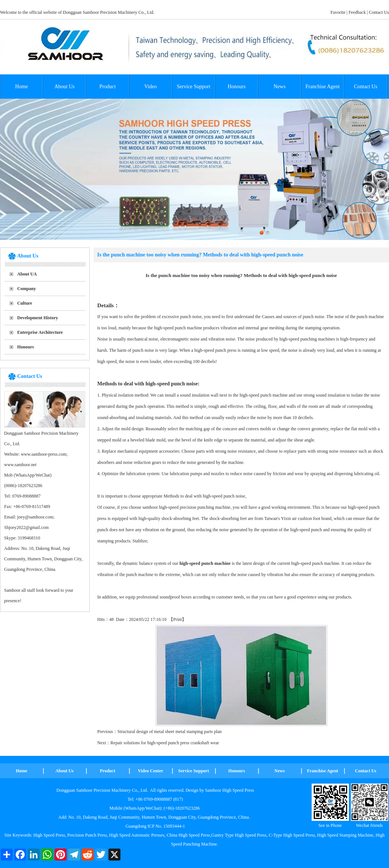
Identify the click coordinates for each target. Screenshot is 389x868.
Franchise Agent (323, 87)
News (280, 87)
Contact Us (379, 12)
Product (108, 87)
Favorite (338, 12)
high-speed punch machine (205, 563)
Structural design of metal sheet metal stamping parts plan (170, 732)
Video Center (151, 771)
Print (177, 619)
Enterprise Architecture (40, 332)
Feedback (357, 12)
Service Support (194, 87)
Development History (38, 318)
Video (151, 87)
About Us (64, 87)
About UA (27, 274)
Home (21, 87)
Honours (236, 87)
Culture (25, 303)
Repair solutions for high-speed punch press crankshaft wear (165, 743)
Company (27, 289)
